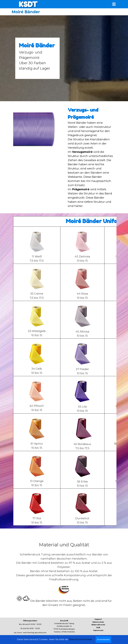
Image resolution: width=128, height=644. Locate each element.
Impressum (98, 630)
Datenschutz (98, 622)
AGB (98, 628)
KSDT (28, 4)
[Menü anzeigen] (114, 4)
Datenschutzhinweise (80, 642)
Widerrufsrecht (98, 625)
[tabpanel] (37, 58)
